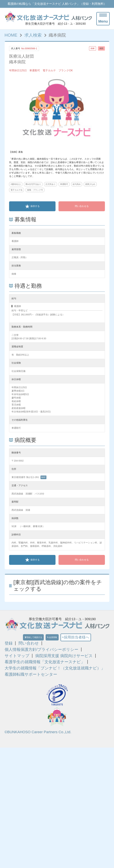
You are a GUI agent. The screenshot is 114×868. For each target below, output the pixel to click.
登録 (9, 646)
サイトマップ (17, 659)
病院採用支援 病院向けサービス (64, 659)
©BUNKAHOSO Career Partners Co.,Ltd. (38, 735)
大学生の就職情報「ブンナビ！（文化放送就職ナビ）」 (55, 671)
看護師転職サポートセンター (31, 677)
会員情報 (59, 639)
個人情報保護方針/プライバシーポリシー (42, 652)
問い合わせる (82, 206)
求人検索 (33, 35)
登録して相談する (26, 639)
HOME (11, 35)
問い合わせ (29, 646)
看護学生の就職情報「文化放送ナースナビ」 (45, 665)
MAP (43, 477)
